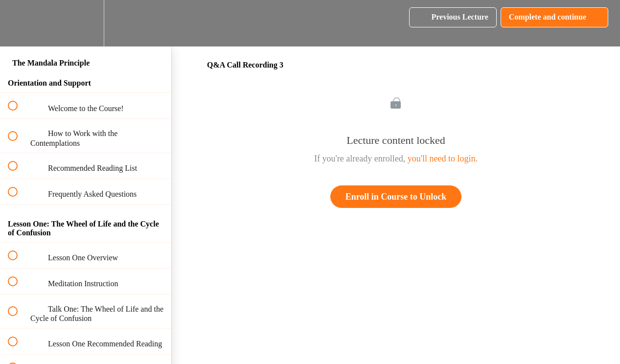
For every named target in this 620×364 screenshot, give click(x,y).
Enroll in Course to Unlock (396, 197)
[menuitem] (86, 23)
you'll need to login (442, 159)
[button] (18, 23)
